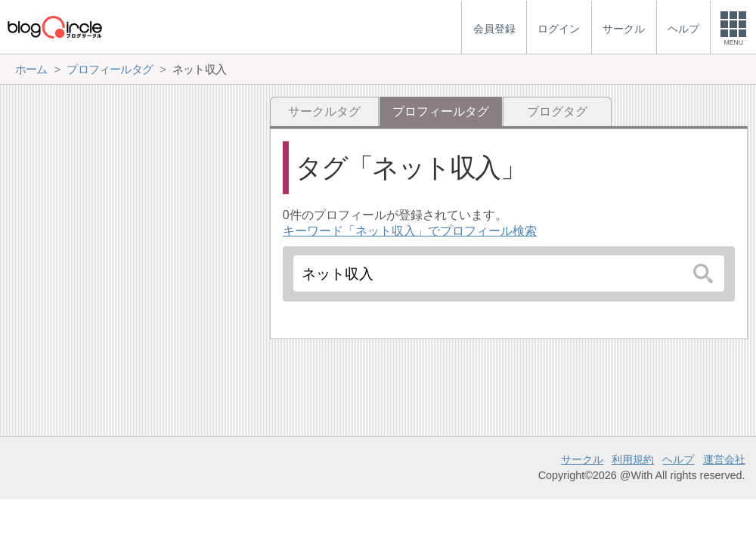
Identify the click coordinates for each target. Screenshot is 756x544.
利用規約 (633, 459)
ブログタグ (557, 111)
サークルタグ (324, 111)
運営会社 (724, 459)
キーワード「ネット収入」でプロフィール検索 (410, 231)
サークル (582, 459)
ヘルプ (678, 459)
